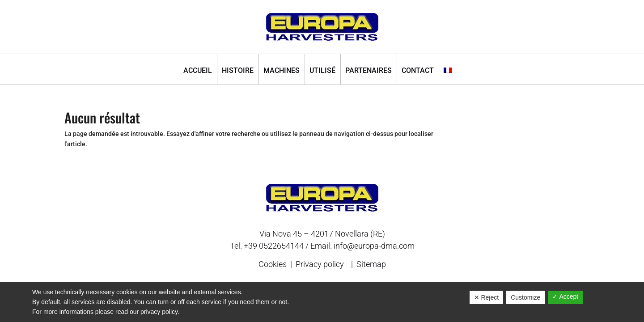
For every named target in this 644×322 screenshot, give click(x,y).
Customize (525, 297)
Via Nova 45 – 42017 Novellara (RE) (322, 234)
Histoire (238, 71)
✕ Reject (487, 297)
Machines (282, 71)
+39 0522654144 (274, 246)
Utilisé (322, 71)
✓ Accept (565, 297)
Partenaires (369, 71)
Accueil (198, 71)
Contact (418, 71)
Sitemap (371, 264)
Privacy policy (320, 264)
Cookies (273, 264)
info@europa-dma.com (374, 246)
